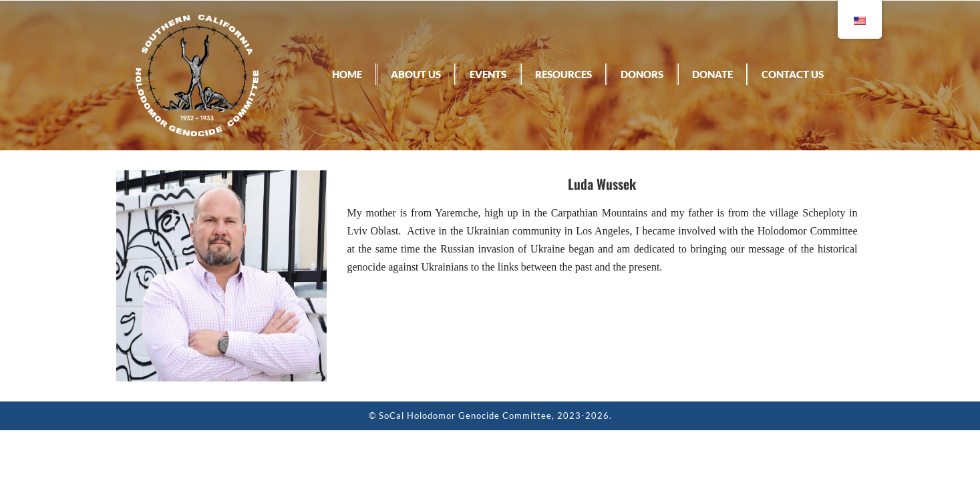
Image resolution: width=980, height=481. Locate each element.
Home (347, 74)
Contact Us (793, 74)
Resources (563, 74)
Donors (642, 74)
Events (488, 74)
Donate (712, 74)
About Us (416, 74)
